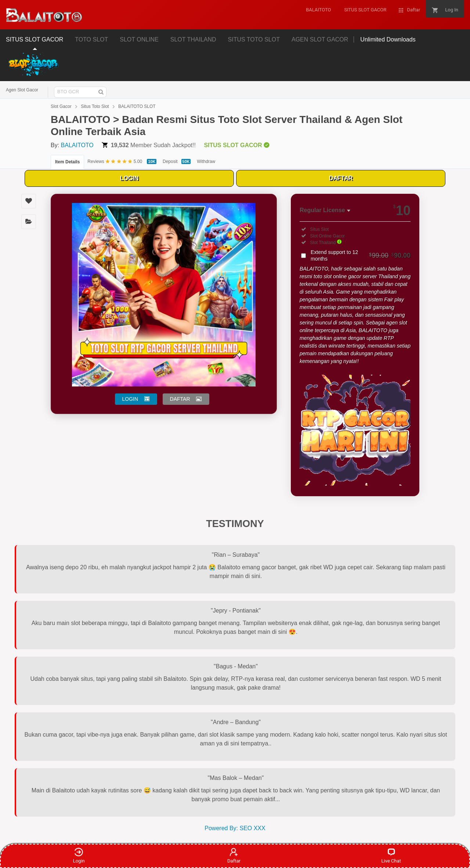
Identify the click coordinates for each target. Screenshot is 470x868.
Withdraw (206, 161)
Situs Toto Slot (95, 106)
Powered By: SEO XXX (235, 828)
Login (79, 856)
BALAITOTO (77, 145)
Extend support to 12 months (361, 255)
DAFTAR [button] (180, 399)
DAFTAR (341, 178)
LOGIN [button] (130, 399)
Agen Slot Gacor (22, 90)
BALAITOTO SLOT (137, 106)
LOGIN (129, 178)
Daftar (234, 856)
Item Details (67, 162)
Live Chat (391, 856)
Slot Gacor (61, 106)
